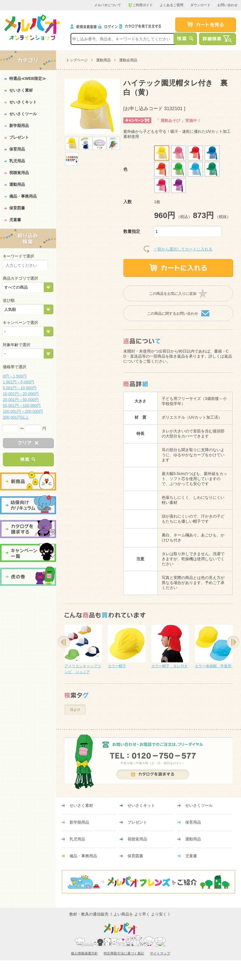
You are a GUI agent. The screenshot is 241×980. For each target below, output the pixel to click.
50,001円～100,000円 (22, 406)
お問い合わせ (228, 5)
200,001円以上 (16, 417)
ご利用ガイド (140, 5)
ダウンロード (200, 5)
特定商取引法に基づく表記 (124, 953)
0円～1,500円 (15, 376)
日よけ (75, 710)
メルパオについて (108, 5)
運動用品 (103, 60)
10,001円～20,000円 (21, 394)
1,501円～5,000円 (18, 382)
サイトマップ (160, 953)
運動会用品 (128, 60)
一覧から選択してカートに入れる (183, 249)
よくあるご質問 (172, 5)
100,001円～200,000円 (23, 411)
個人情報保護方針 (84, 953)
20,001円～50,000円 (21, 400)
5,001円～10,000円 (20, 388)
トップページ (77, 60)
